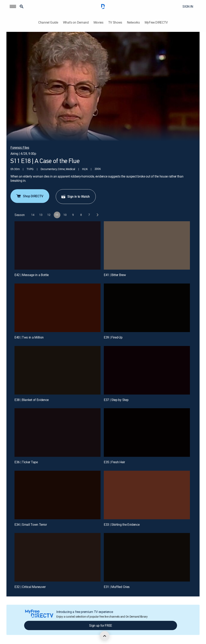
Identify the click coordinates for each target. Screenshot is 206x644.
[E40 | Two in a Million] (58, 308)
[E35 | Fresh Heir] (147, 433)
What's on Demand (76, 22)
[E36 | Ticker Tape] (58, 433)
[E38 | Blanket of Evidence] (58, 370)
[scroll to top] (105, 636)
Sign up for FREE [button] (101, 625)
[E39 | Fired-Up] (147, 308)
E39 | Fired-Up (113, 337)
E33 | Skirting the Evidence (122, 525)
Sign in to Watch (75, 196)
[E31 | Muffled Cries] (147, 557)
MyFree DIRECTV (156, 22)
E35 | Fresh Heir (114, 462)
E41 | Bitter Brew (115, 275)
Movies (98, 22)
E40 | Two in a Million (29, 337)
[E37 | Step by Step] (147, 370)
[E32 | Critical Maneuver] (58, 557)
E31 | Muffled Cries (117, 587)
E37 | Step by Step (116, 400)
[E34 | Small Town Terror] (58, 495)
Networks (133, 22)
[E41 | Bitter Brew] (147, 246)
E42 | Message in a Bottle (32, 275)
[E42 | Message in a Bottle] (58, 246)
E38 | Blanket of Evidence (32, 400)
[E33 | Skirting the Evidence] (147, 495)
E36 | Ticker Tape (26, 462)
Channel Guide (48, 22)
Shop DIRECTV (29, 196)
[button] (13, 6)
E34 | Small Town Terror (31, 525)
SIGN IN (188, 6)
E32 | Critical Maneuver (30, 587)
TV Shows (115, 22)
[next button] (97, 215)
